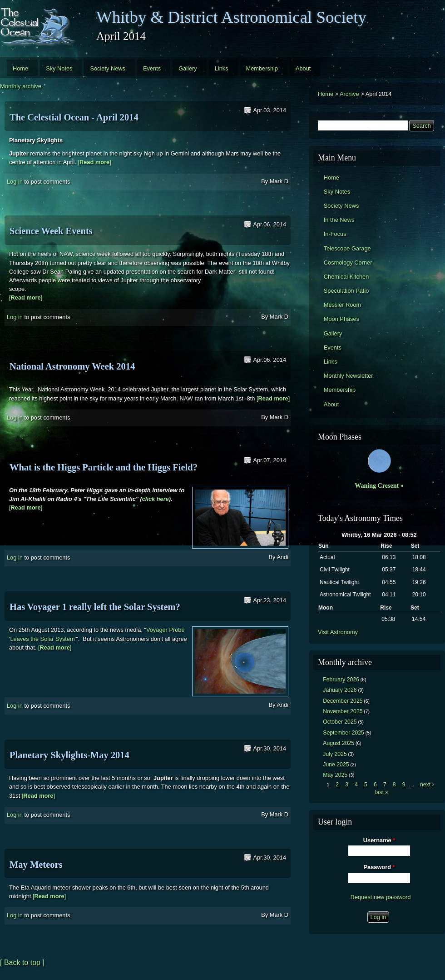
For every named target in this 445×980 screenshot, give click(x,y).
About (303, 68)
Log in (15, 182)
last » (382, 792)
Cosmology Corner (348, 262)
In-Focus (335, 234)
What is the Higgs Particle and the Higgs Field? (104, 467)
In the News (339, 220)
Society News (108, 68)
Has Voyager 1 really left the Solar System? (95, 607)
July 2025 (335, 754)
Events (152, 68)
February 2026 (341, 680)
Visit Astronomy (338, 632)
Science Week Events (51, 231)
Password (379, 867)
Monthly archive (21, 86)
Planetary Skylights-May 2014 (69, 755)
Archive (349, 94)
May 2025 (335, 775)
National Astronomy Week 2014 (72, 366)
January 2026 (340, 690)
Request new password (381, 897)
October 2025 (340, 722)
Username (379, 840)
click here (156, 499)
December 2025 (343, 701)
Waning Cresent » (379, 485)
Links (222, 68)
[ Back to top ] (22, 962)
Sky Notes (59, 68)
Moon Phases (341, 319)
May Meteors (36, 865)
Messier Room (343, 305)
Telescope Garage (347, 248)
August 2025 (339, 743)
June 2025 (336, 765)
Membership (262, 68)
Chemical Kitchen (346, 277)
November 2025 (343, 711)
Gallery (188, 68)
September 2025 (344, 733)
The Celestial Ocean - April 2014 (74, 117)
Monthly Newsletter (349, 376)
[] (95, 162)
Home (20, 68)
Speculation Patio (346, 291)
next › (427, 785)
